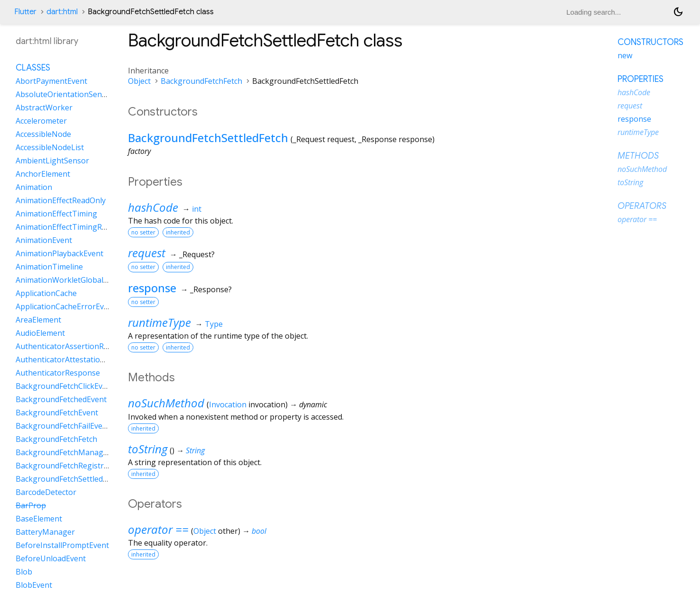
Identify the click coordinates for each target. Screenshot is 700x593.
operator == (158, 529)
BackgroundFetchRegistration (69, 466)
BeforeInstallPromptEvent (62, 545)
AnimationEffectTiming (56, 214)
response (152, 288)
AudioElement (40, 333)
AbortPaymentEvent (51, 81)
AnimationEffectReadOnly (61, 200)
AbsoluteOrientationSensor (65, 94)
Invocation (228, 404)
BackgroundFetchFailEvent (63, 426)
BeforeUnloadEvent (51, 558)
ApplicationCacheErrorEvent (66, 306)
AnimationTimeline (49, 267)
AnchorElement (43, 174)
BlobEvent (34, 585)
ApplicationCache (46, 293)
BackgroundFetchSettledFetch (208, 138)
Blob (24, 572)
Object (139, 81)
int (197, 209)
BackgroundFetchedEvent (61, 399)
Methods (638, 156)
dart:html (62, 12)
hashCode (153, 207)
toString (148, 449)
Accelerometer (41, 121)
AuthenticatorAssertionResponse (75, 346)
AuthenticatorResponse (58, 373)
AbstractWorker (44, 108)
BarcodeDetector (46, 492)
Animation (34, 187)
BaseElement (39, 519)
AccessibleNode (43, 134)
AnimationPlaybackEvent (59, 253)
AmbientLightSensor (52, 161)
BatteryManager (45, 532)
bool (259, 531)
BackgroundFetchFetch (201, 81)
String (195, 450)
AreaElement (38, 320)
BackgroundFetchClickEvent (65, 386)
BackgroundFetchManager (63, 452)
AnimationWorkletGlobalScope (70, 280)
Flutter (25, 12)
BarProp (31, 505)
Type (214, 324)
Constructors (650, 42)
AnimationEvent (44, 240)
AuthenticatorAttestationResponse (78, 359)
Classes (33, 68)
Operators (642, 206)
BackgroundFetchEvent (57, 413)
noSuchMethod (166, 403)
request (147, 253)
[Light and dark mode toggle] (678, 12)
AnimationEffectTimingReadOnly (73, 227)
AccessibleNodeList (50, 147)
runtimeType (159, 322)
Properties (641, 79)
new (625, 55)
